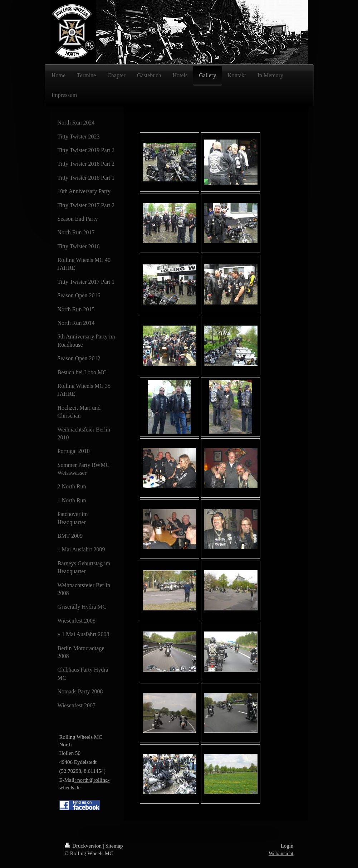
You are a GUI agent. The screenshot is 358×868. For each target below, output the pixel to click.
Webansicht (281, 853)
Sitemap (114, 846)
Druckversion (84, 846)
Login (287, 846)
